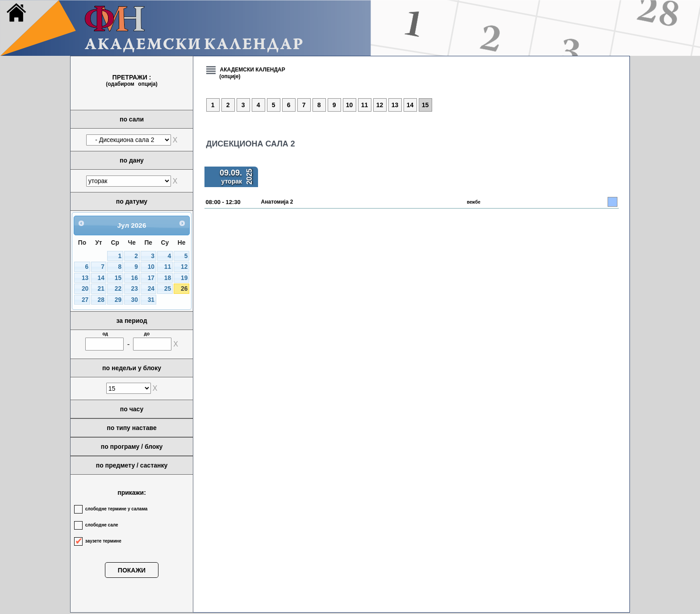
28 (101, 300)
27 (85, 300)
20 (85, 289)
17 (151, 278)
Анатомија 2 (277, 202)
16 (135, 278)
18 (168, 278)
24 (151, 289)
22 (118, 289)
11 (168, 267)
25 (168, 289)
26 (184, 289)
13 (85, 278)
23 (135, 289)
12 (184, 267)
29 (118, 300)
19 (184, 278)
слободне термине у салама (116, 509)
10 (151, 267)
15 (118, 278)
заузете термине (103, 541)
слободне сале (102, 525)
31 (151, 300)
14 (101, 278)
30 (135, 300)
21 (101, 289)
